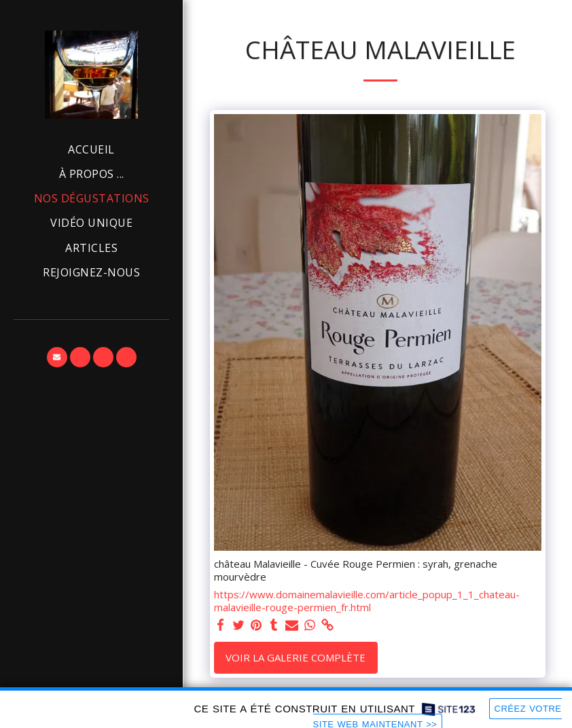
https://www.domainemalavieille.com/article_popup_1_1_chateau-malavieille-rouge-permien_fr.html (367, 601)
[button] (57, 357)
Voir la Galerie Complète (296, 657)
